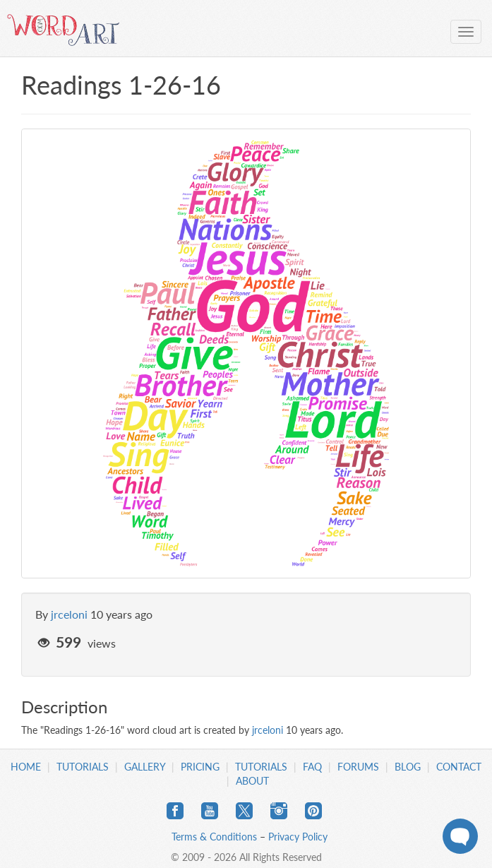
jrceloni (69, 614)
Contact (459, 767)
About (252, 781)
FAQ (312, 767)
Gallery (145, 767)
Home (26, 767)
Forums (358, 767)
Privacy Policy (298, 837)
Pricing (200, 767)
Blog (408, 767)
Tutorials (83, 767)
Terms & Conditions (214, 837)
